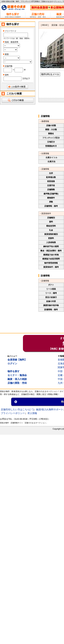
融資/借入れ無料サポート (50, 409)
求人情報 (32, 413)
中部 (60, 371)
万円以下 (26, 79)
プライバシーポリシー (13, 413)
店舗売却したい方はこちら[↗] (17, 409)
